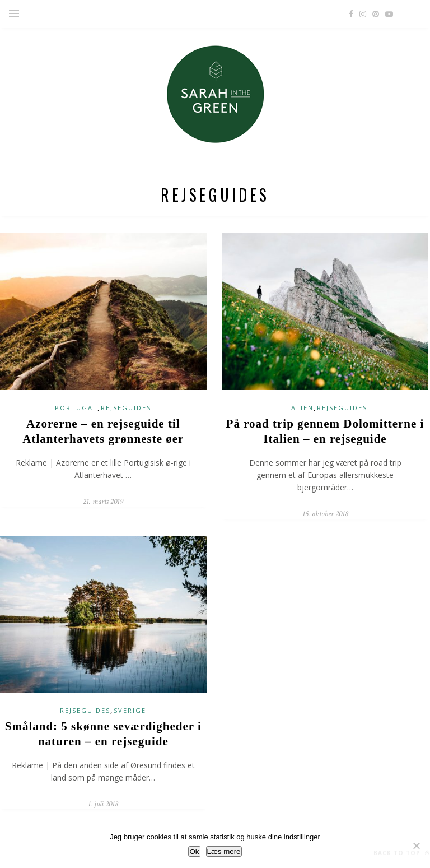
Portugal (76, 408)
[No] (416, 846)
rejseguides (126, 408)
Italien (298, 408)
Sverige (130, 710)
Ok (194, 851)
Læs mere (224, 851)
